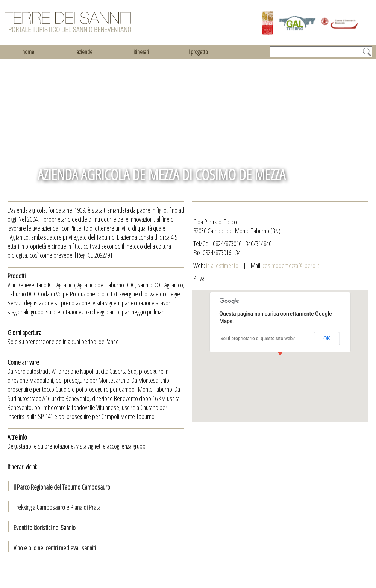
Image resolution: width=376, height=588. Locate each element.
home (28, 52)
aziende (85, 52)
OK (327, 339)
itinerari (141, 52)
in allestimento (223, 265)
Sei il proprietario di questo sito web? (258, 339)
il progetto (198, 52)
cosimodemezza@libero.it (291, 265)
